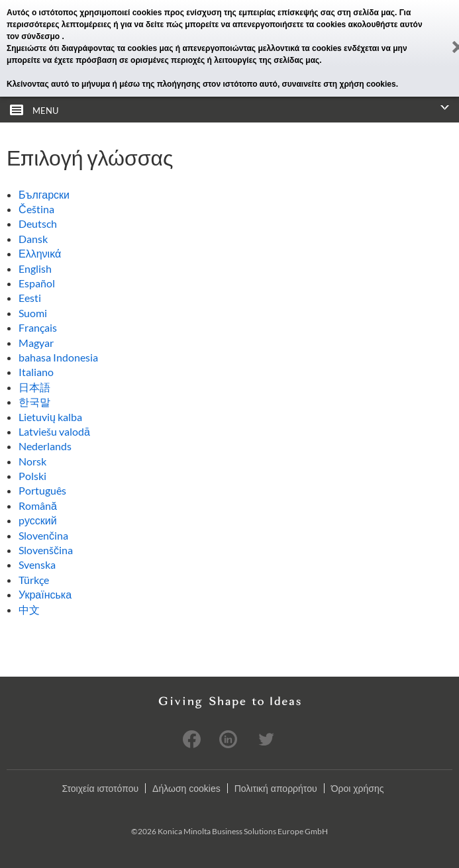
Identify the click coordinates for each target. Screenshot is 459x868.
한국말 (34, 402)
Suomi (33, 313)
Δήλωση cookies (186, 789)
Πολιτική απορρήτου (276, 789)
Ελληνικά (40, 253)
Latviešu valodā (54, 431)
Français (38, 327)
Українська (45, 594)
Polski (32, 476)
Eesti (30, 298)
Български (44, 194)
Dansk (33, 239)
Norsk (32, 461)
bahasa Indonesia (58, 357)
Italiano (36, 372)
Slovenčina (43, 535)
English (35, 268)
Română (38, 506)
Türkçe (34, 580)
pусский (38, 520)
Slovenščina (46, 550)
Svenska (37, 564)
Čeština (36, 209)
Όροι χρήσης (358, 789)
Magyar (36, 343)
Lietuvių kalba (50, 417)
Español (37, 283)
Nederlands (45, 446)
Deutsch (38, 223)
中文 (29, 609)
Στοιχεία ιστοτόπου (100, 789)
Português (42, 490)
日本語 (34, 387)
